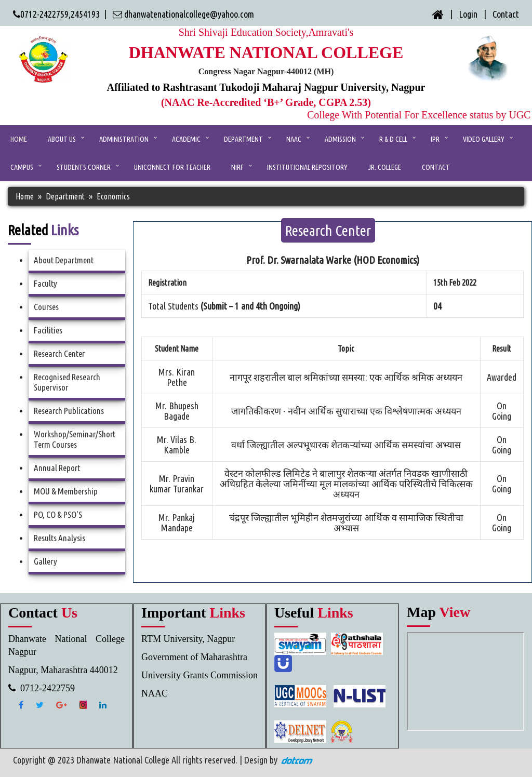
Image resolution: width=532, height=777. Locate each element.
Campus (22, 167)
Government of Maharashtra (194, 657)
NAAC (294, 139)
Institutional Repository (307, 167)
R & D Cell (393, 139)
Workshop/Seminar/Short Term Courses (75, 439)
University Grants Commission (199, 675)
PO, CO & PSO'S (58, 514)
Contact (506, 14)
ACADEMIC (186, 139)
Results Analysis (59, 538)
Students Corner (84, 167)
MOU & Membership (66, 491)
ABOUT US (62, 139)
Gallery (45, 561)
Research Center (59, 353)
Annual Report (57, 468)
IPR (435, 139)
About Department (64, 260)
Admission (340, 139)
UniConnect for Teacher (172, 167)
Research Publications (69, 411)
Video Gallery (484, 139)
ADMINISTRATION (124, 139)
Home (19, 139)
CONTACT (436, 167)
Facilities (48, 330)
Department (243, 139)
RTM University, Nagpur (188, 639)
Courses (46, 307)
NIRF (237, 167)
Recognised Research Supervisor (67, 382)
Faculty (45, 283)
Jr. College (385, 167)
